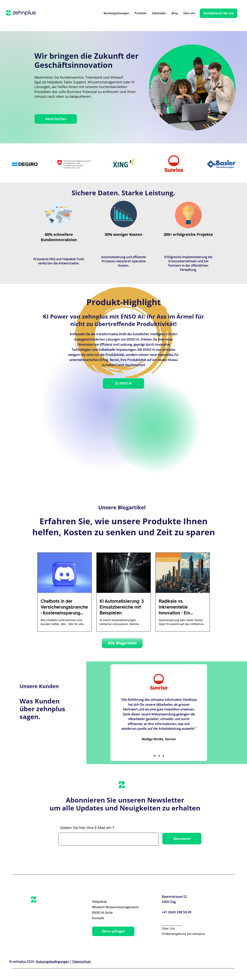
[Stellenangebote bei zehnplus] (183, 934)
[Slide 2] (159, 756)
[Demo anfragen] (113, 931)
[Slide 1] (155, 756)
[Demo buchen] (56, 119)
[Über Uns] (180, 929)
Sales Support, (75, 82)
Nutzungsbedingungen (53, 962)
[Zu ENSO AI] (123, 383)
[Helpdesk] (110, 902)
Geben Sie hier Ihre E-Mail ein (86, 828)
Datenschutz (82, 962)
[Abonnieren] (182, 839)
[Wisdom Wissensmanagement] (115, 907)
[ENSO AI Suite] (110, 913)
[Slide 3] (163, 756)
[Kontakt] (110, 918)
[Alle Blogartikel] (122, 643)
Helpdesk (54, 82)
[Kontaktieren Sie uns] (219, 13)
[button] (140, 13)
